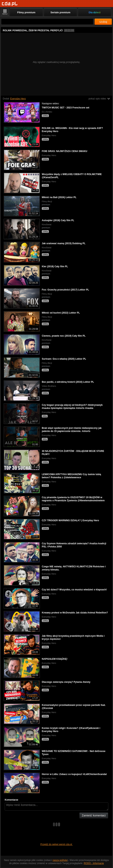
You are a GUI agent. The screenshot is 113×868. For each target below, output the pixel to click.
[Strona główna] (10, 4)
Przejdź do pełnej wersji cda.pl (57, 844)
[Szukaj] (47, 22)
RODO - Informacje (94, 863)
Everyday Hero (18, 99)
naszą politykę (60, 860)
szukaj (103, 22)
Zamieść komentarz (94, 815)
